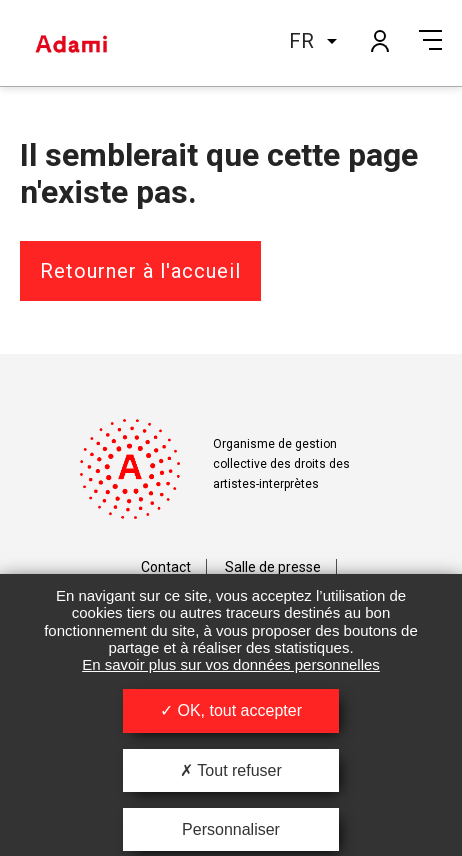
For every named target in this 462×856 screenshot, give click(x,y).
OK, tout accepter (231, 710)
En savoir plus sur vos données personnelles (231, 664)
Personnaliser (231, 829)
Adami (71, 43)
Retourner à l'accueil (140, 271)
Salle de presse (273, 567)
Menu (430, 40)
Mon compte (379, 40)
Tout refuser (231, 770)
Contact (166, 567)
